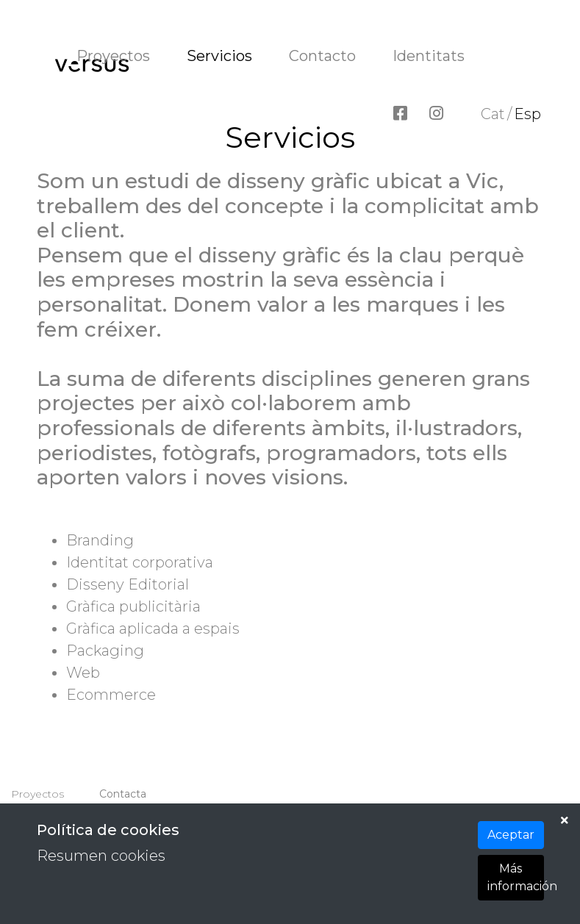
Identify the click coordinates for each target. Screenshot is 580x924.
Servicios (219, 56)
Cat (493, 114)
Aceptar (511, 835)
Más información (516, 877)
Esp (527, 114)
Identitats (429, 56)
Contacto (322, 56)
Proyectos (113, 56)
